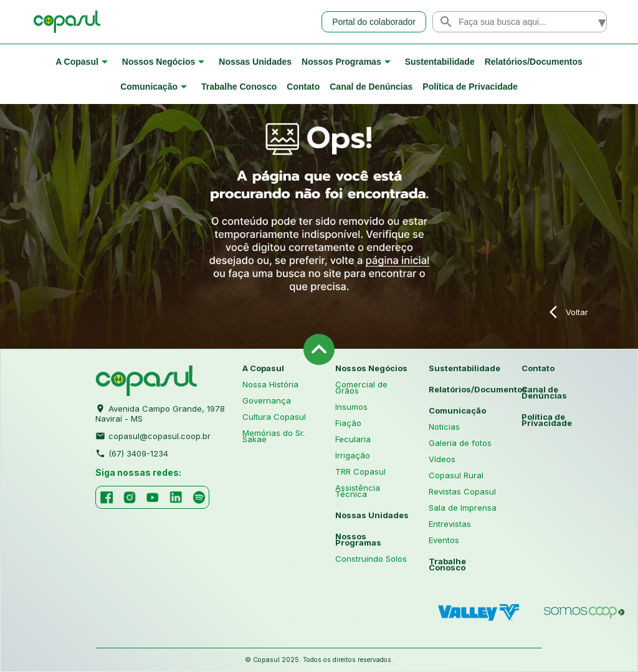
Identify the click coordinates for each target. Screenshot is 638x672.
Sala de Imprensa (463, 508)
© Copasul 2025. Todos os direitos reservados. (319, 660)
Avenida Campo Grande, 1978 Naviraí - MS (160, 412)
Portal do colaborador (374, 22)
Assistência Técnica (358, 491)
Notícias (444, 427)
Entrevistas (450, 524)
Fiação (348, 423)
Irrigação (353, 455)
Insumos (351, 407)
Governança (267, 400)
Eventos (444, 540)
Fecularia (353, 439)
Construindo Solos (371, 559)
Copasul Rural (456, 475)
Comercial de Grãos (361, 387)
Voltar (569, 312)
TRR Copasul (360, 471)
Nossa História (270, 384)
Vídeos (442, 459)
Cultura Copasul (274, 417)
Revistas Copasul (462, 491)
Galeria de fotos (460, 443)
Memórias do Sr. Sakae (274, 436)
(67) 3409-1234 (132, 452)
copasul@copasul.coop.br (153, 435)
